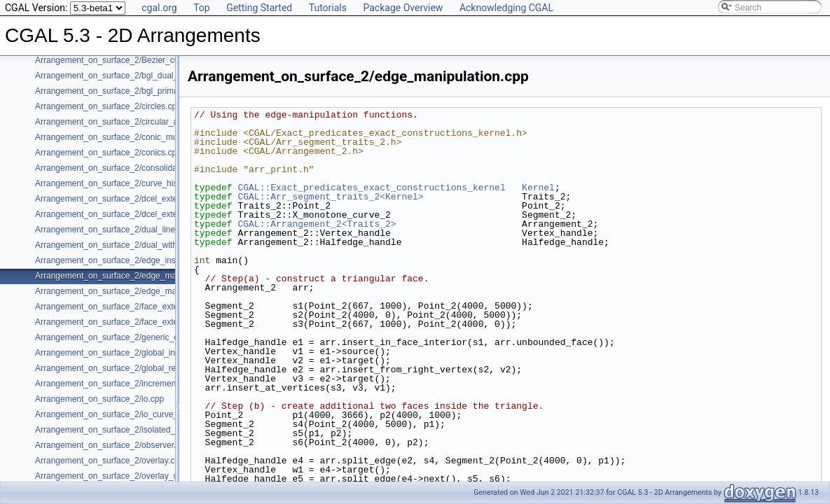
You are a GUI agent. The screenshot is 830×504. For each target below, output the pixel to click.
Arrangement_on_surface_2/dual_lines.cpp (115, 230)
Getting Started (259, 8)
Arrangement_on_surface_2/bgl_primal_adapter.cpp (132, 91)
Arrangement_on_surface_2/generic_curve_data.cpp (133, 337)
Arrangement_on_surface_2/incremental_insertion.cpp (136, 384)
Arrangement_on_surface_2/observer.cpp (112, 445)
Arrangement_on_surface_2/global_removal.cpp (125, 368)
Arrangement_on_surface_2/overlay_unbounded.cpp (133, 476)
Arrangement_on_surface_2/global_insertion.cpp (126, 353)
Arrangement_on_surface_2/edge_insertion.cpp (124, 260)
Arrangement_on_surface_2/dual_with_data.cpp (125, 245)
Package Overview (403, 8)
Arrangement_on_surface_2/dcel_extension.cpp (124, 199)
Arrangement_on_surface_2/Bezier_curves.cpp (123, 60)
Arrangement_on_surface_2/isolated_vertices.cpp (127, 430)
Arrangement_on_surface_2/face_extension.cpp (125, 307)
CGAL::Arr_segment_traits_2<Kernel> (330, 197)
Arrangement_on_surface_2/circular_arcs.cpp (120, 122)
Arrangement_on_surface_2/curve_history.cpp (121, 183)
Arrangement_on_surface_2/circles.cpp (108, 106)
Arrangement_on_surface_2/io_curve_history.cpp (126, 414)
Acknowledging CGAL (506, 8)
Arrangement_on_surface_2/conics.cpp (108, 153)
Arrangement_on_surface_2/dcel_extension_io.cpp (130, 214)
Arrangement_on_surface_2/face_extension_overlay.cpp (140, 322)
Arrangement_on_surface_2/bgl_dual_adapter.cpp (129, 76)
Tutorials (328, 8)
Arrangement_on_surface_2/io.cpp (99, 399)
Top (202, 8)
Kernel (538, 188)
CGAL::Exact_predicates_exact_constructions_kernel (371, 188)
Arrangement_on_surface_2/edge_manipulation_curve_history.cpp (159, 291)
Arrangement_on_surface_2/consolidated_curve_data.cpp (143, 168)
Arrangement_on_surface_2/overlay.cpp (110, 461)
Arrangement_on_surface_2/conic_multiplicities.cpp (131, 137)
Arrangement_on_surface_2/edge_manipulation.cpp (132, 276)
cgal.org (159, 8)
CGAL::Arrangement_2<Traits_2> (317, 224)
